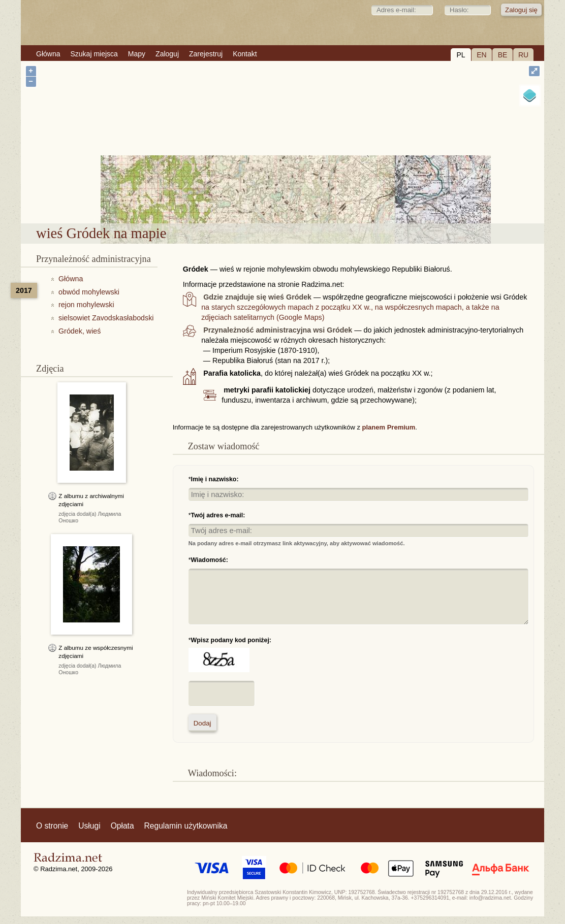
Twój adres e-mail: (218, 515)
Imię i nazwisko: (215, 479)
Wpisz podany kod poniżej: (231, 640)
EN (481, 55)
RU (523, 55)
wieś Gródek (311, 197)
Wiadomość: (210, 560)
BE (503, 55)
